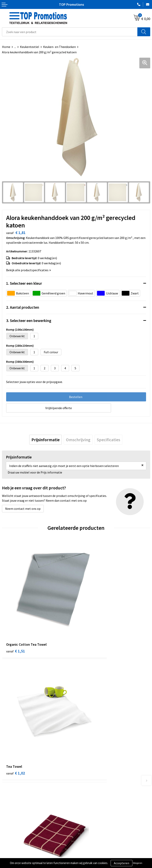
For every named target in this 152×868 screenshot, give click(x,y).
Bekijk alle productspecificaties (28, 270)
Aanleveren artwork (91, 856)
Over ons (84, 780)
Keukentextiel (30, 47)
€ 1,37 (90, 712)
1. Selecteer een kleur (24, 283)
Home (6, 47)
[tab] (46, 440)
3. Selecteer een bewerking (29, 320)
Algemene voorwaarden (18, 849)
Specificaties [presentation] (108, 440)
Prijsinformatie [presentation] (46, 440)
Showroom (85, 849)
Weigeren (138, 863)
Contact (84, 787)
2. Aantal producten (23, 307)
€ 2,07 (16, 712)
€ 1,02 (90, 620)
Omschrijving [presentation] (78, 440)
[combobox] (70, 32)
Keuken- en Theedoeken (59, 47)
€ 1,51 (16, 620)
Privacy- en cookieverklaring (21, 856)
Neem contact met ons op (23, 509)
